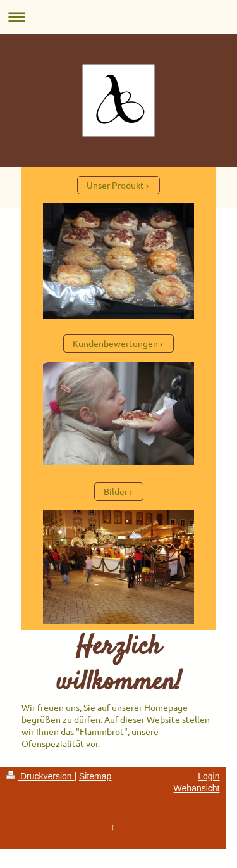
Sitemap (95, 776)
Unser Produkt (115, 185)
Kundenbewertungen (115, 343)
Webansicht (197, 788)
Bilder (116, 491)
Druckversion (40, 776)
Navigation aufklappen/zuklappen (118, 17)
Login (209, 776)
